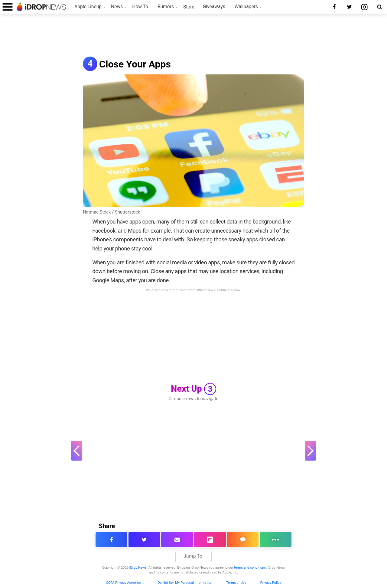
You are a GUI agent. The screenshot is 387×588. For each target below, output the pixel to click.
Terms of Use (236, 583)
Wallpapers (246, 7)
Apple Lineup (88, 7)
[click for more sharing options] (276, 540)
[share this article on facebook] (111, 540)
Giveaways (214, 7)
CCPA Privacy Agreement (125, 583)
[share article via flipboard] (210, 540)
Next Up (193, 389)
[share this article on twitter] (144, 540)
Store (189, 7)
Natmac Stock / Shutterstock (111, 212)
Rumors (166, 7)
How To (140, 7)
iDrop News (138, 568)
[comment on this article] (243, 540)
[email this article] (177, 540)
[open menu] (8, 7)
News (117, 7)
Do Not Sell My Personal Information (185, 583)
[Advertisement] (193, 36)
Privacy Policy (271, 583)
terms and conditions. (250, 568)
